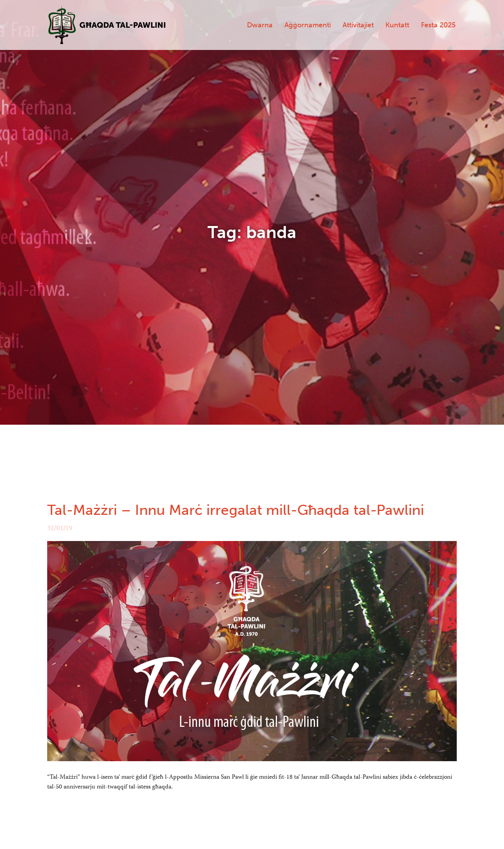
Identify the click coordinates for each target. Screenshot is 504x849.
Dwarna (260, 25)
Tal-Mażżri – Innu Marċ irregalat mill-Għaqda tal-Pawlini (236, 510)
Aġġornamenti (308, 25)
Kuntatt (397, 25)
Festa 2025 (438, 25)
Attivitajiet (358, 25)
